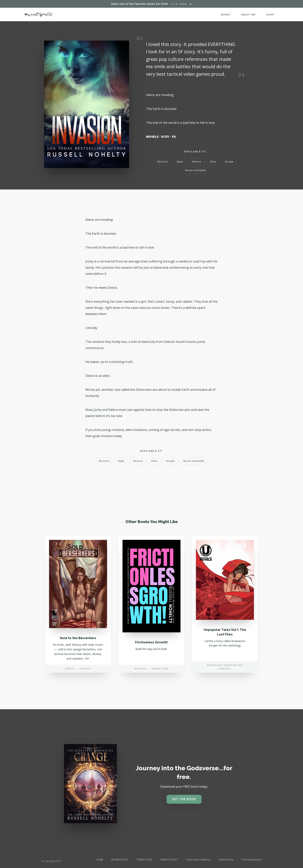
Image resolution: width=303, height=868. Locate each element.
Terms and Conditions (198, 860)
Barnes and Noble (196, 170)
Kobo (213, 162)
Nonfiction (160, 674)
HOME (100, 860)
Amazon (197, 162)
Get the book (184, 799)
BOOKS (226, 14)
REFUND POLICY (120, 860)
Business (141, 674)
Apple (180, 162)
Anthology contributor (225, 671)
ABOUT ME (248, 14)
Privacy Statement (252, 860)
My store (163, 162)
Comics (70, 674)
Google (229, 162)
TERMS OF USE (144, 860)
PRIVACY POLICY (169, 860)
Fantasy (85, 674)
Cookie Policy (226, 860)
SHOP (270, 14)
